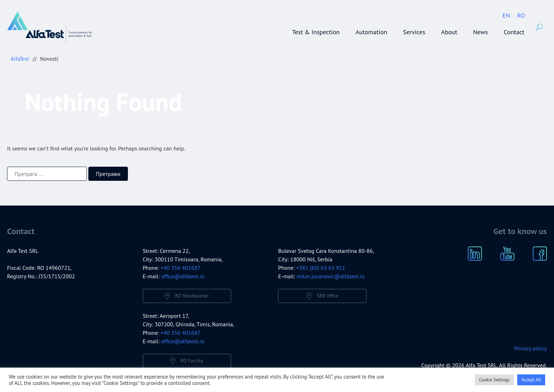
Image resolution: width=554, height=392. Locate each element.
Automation (371, 32)
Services (414, 32)
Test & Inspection (316, 32)
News (481, 32)
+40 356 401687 (181, 268)
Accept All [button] (531, 380)
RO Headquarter (192, 296)
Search (539, 27)
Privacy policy (531, 348)
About (449, 32)
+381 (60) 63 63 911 (321, 268)
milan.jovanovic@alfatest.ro (331, 276)
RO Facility (192, 361)
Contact (514, 32)
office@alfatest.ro (183, 276)
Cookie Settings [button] (494, 380)
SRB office (328, 296)
